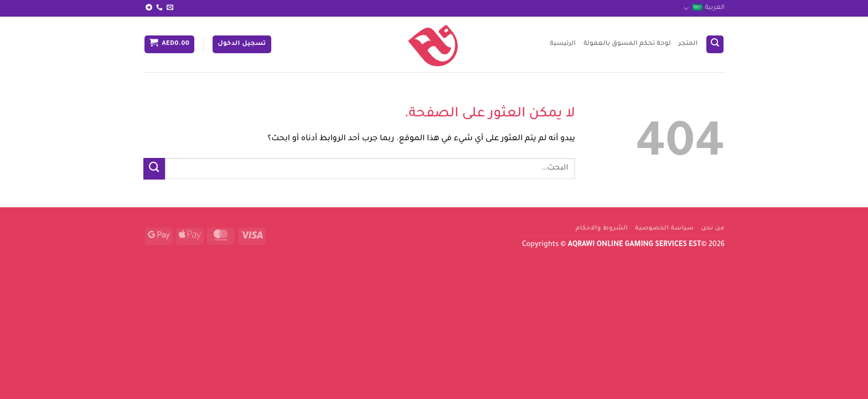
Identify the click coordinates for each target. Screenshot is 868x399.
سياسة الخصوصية (665, 228)
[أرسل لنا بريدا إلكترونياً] (170, 8)
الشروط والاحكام (602, 228)
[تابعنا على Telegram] (149, 8)
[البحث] (715, 44)
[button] (242, 44)
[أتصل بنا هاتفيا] (159, 8)
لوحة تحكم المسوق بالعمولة (627, 44)
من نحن (713, 228)
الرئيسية (563, 44)
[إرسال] (154, 169)
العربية (704, 9)
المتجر (688, 44)
